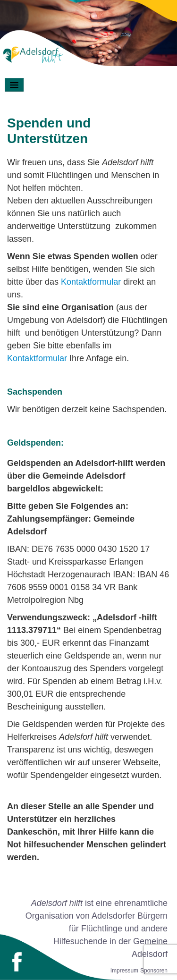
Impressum (124, 971)
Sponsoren (154, 971)
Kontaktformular (91, 282)
